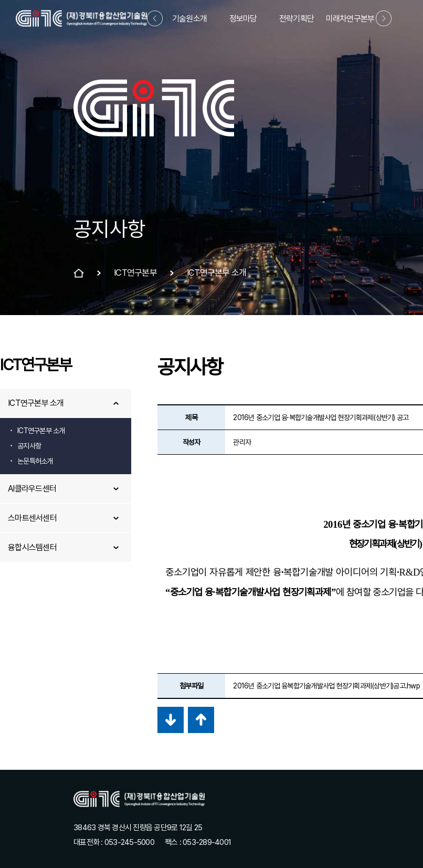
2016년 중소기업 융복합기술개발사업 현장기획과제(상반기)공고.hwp (326, 686)
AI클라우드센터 (32, 489)
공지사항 (29, 446)
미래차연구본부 (350, 19)
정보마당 (243, 19)
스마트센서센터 (32, 518)
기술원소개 (189, 19)
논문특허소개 (35, 461)
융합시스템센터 (32, 547)
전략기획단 (297, 19)
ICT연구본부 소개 (36, 403)
